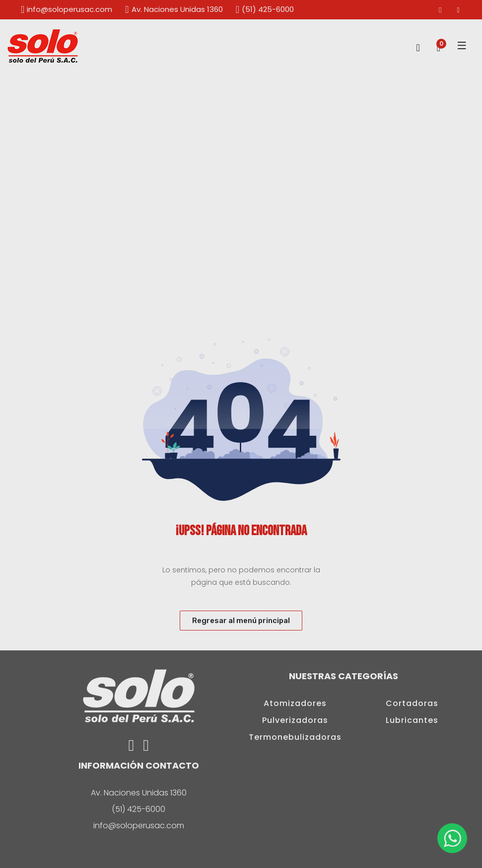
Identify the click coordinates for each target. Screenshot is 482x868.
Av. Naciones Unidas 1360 (173, 9)
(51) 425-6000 (264, 9)
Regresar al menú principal (241, 621)
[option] (241, 196)
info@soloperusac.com (66, 9)
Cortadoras (412, 703)
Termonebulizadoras (295, 737)
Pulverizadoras (295, 720)
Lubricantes (412, 720)
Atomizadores (295, 703)
